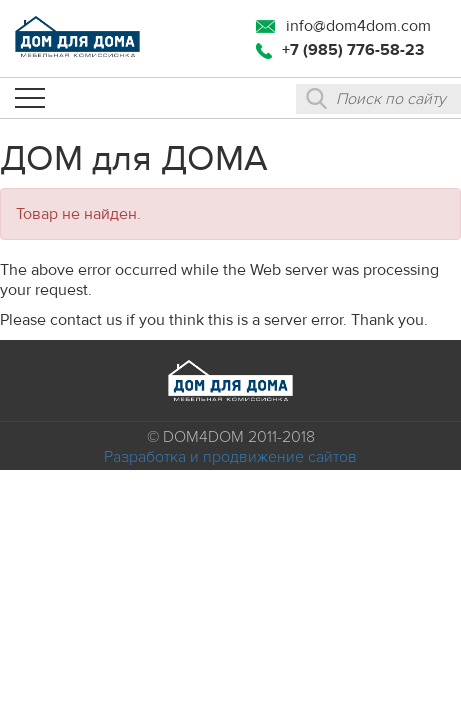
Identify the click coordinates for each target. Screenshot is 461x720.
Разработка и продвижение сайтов (230, 457)
